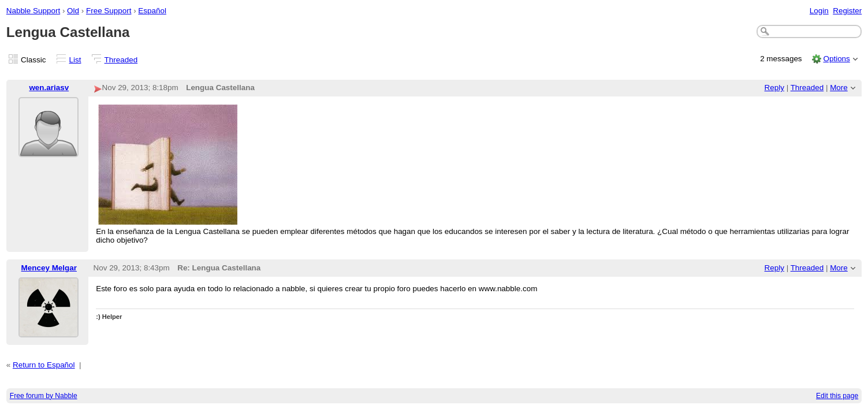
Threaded (121, 60)
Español (152, 11)
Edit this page (837, 396)
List (75, 60)
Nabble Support (33, 11)
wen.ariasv (49, 88)
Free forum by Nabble (44, 396)
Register (847, 11)
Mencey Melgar (49, 268)
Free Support (109, 11)
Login (819, 11)
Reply (774, 88)
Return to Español (44, 365)
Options (836, 59)
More (839, 88)
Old (73, 11)
